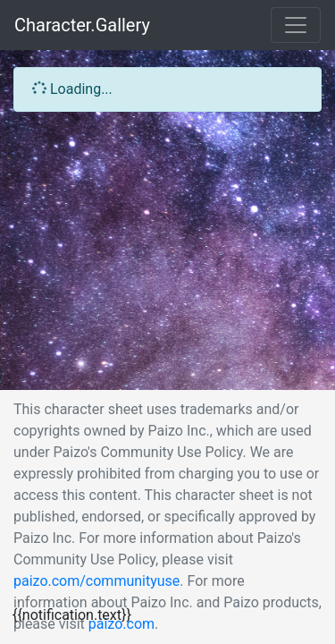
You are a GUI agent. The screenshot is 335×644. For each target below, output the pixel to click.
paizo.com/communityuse (96, 581)
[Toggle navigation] (296, 25)
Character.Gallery (82, 25)
